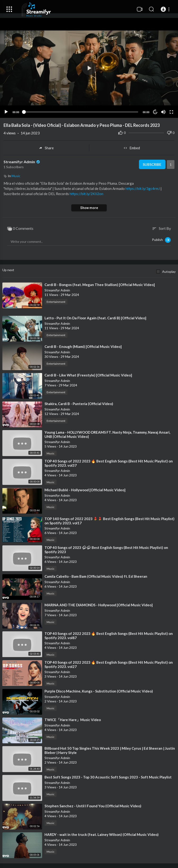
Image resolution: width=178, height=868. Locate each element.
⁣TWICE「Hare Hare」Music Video (73, 720)
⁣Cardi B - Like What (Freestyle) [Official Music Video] (88, 375)
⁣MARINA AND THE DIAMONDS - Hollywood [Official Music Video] (99, 605)
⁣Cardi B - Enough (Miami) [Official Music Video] (83, 346)
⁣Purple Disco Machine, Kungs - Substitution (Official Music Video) (99, 691)
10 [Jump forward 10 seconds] (155, 112)
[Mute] (163, 112)
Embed (132, 148)
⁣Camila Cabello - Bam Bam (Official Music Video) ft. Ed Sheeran (96, 576)
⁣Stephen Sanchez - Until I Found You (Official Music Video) (93, 806)
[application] (89, 68)
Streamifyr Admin (22, 162)
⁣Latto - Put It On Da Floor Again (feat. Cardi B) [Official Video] (95, 318)
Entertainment (56, 302)
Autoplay (169, 272)
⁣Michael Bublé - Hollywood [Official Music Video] (85, 490)
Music (16, 176)
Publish (161, 240)
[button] (166, 9)
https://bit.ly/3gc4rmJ (143, 188)
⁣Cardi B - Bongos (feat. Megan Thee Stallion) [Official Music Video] (100, 285)
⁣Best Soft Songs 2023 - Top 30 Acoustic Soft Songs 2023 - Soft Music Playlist (108, 777)
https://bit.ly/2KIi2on (86, 194)
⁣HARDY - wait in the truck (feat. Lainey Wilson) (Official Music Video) (102, 834)
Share (46, 148)
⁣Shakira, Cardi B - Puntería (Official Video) (79, 404)
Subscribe (152, 164)
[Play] (6, 112)
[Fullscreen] (171, 112)
